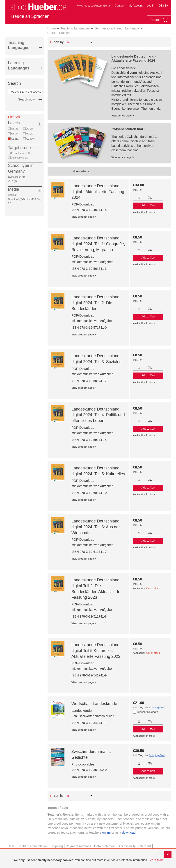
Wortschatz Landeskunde (94, 704)
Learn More (156, 860)
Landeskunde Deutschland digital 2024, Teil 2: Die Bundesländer (95, 303)
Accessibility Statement (135, 846)
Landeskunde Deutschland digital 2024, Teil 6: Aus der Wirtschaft (96, 527)
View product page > (84, 217)
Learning (19, 66)
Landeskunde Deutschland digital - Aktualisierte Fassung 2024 (98, 192)
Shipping (57, 846)
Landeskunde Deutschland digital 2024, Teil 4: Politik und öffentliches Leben (98, 415)
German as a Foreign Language (117, 28)
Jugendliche (20, 158)
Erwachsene (21, 153)
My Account (135, 6)
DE (161, 6)
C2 (31, 139)
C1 (16, 139)
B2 (30, 134)
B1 (15, 134)
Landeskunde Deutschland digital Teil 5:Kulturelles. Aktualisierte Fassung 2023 (96, 650)
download (129, 832)
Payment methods (79, 846)
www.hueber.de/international (93, 6)
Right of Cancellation (33, 846)
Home (51, 28)
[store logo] (38, 11)
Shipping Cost (157, 707)
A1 (15, 129)
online (106, 832)
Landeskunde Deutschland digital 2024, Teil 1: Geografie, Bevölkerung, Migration (98, 244)
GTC (12, 846)
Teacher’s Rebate (148, 712)
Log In (151, 6)
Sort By (59, 42)
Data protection (105, 846)
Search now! (27, 99)
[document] (89, 860)
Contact (120, 6)
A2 (30, 129)
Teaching (19, 45)
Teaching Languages (75, 28)
